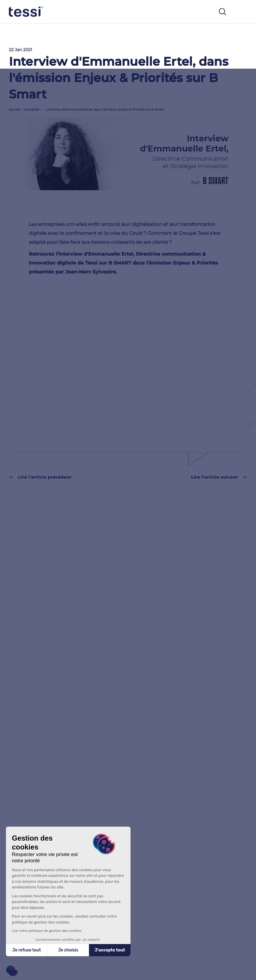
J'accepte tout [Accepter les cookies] (110, 950)
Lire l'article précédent (40, 477)
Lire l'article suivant (219, 477)
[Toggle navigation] (241, 12)
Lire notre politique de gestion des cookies (47, 931)
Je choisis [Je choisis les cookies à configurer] (68, 950)
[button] (12, 971)
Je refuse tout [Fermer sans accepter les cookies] (27, 950)
